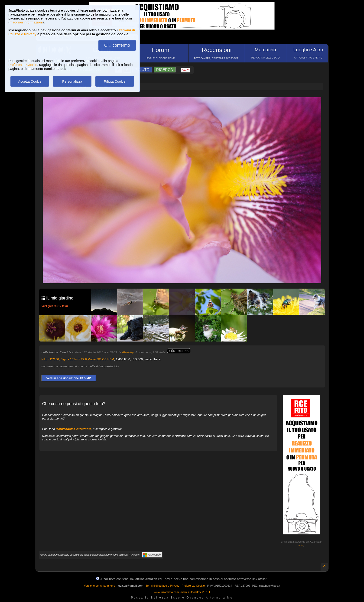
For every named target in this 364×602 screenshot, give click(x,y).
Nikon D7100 (50, 359)
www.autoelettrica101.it (196, 592)
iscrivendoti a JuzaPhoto (73, 429)
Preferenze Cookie (23, 65)
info (302, 545)
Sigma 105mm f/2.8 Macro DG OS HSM (87, 359)
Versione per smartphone (99, 586)
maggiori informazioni (26, 22)
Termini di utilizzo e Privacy (162, 586)
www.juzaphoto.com (167, 592)
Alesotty (128, 352)
